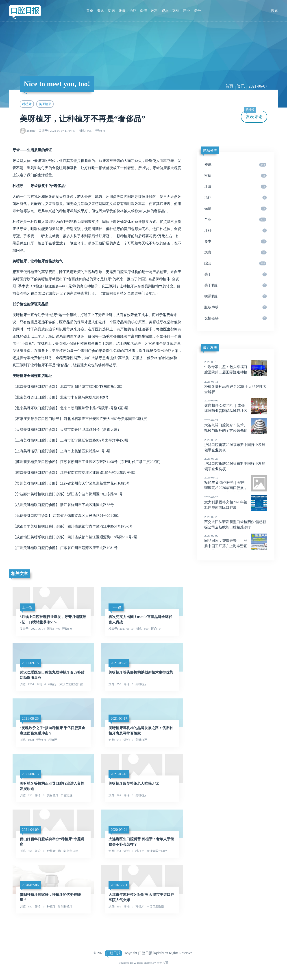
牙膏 (122, 11)
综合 (197, 11)
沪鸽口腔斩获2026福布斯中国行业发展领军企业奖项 (236, 445)
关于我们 (235, 285)
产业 (187, 11)
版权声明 (235, 307)
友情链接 (235, 318)
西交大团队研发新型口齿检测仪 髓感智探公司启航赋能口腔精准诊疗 (236, 522)
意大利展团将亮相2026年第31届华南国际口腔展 (236, 502)
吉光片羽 (162, 963)
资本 (165, 11)
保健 (143, 11)
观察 (176, 11)
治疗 (133, 11)
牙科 (154, 11)
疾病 (111, 11)
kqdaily (31, 131)
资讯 (100, 11)
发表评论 (253, 115)
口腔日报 (25, 11)
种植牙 (27, 104)
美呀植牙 (45, 104)
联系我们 (235, 296)
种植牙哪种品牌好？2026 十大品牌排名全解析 (236, 387)
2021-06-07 (258, 86)
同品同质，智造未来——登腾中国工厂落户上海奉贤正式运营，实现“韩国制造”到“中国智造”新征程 (236, 546)
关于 (235, 274)
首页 (90, 11)
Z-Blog (138, 963)
